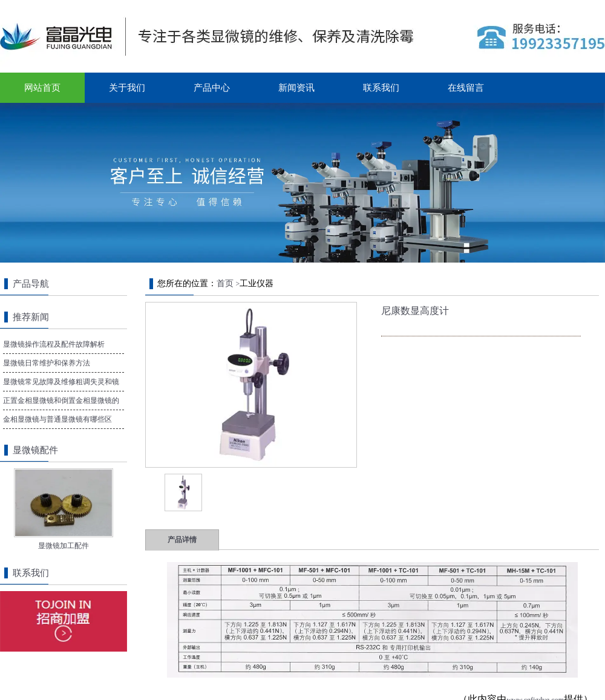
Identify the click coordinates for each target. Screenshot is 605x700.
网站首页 (42, 88)
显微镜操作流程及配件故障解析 (54, 344)
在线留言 (466, 88)
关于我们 (127, 88)
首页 (225, 283)
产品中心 (212, 88)
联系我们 (381, 88)
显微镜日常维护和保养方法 (47, 363)
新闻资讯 (296, 88)
